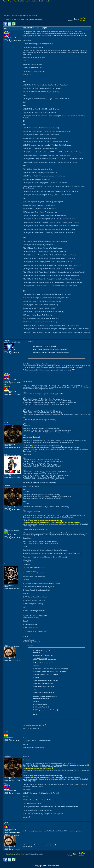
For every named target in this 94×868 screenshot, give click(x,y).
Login (48, 1)
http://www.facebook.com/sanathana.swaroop (46, 446)
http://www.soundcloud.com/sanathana (37, 448)
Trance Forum (8, 1)
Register (21, 1)
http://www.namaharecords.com (45, 660)
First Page (70, 20)
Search (28, 1)
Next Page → (84, 18)
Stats (15, 1)
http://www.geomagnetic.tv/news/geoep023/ (38, 769)
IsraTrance (55, 866)
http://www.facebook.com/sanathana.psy (66, 448)
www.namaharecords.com (33, 573)
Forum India (20, 19)
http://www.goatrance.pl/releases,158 (76, 765)
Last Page (82, 20)
